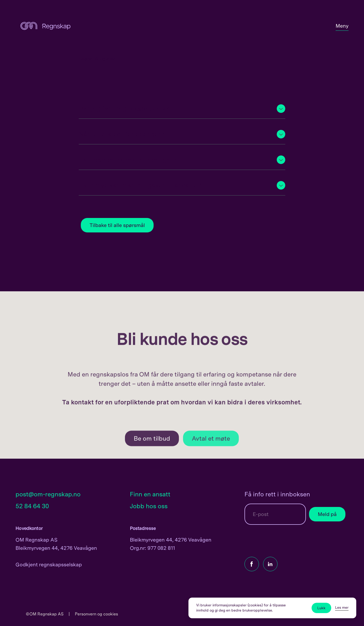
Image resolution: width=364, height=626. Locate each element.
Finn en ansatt (150, 494)
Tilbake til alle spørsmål (117, 225)
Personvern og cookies (96, 614)
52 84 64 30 (32, 506)
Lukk (321, 608)
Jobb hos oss (149, 506)
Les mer (342, 607)
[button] (182, 108)
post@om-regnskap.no (48, 494)
